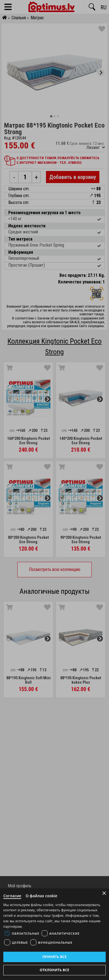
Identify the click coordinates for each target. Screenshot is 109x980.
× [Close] (104, 893)
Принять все (54, 957)
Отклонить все (54, 970)
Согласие (12, 896)
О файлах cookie (41, 896)
